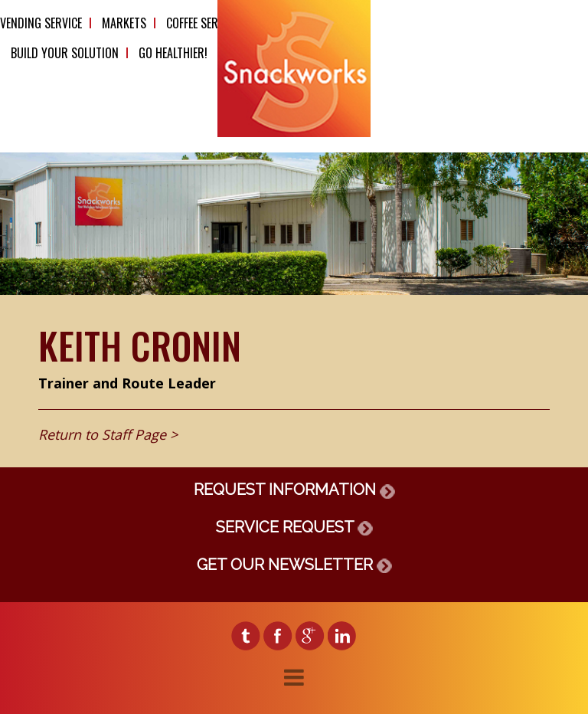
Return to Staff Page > (108, 434)
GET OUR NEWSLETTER (294, 565)
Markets (124, 23)
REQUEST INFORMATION (294, 490)
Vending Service (41, 23)
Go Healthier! (173, 53)
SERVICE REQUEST (294, 527)
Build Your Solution (65, 53)
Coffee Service (202, 23)
